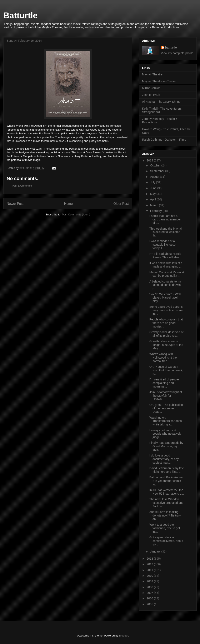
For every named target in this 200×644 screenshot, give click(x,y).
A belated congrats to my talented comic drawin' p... (165, 285)
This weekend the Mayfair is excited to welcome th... (166, 232)
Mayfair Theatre (152, 74)
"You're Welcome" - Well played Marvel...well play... (165, 298)
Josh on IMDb (151, 95)
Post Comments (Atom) (76, 214)
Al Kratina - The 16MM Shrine (161, 102)
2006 (150, 598)
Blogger (124, 636)
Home (69, 204)
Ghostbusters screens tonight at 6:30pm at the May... (166, 345)
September (157, 171)
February (156, 211)
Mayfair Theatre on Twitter (159, 81)
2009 (150, 581)
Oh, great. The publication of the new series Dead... (166, 408)
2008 (150, 587)
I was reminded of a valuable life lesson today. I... (163, 245)
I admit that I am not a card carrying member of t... (165, 219)
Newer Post (15, 204)
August (155, 177)
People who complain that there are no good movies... (166, 323)
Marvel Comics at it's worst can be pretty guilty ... (167, 274)
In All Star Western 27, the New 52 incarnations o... (167, 492)
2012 (150, 564)
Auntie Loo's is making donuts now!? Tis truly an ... (165, 515)
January (156, 551)
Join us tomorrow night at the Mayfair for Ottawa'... (166, 396)
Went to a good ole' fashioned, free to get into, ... (165, 528)
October (156, 165)
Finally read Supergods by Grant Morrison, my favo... (166, 446)
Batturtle (20, 15)
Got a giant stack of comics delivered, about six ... (166, 541)
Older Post (121, 204)
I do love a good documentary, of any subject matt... (164, 459)
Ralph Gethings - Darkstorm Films (164, 140)
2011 (150, 570)
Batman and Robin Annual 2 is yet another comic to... (166, 481)
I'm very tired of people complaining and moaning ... (164, 383)
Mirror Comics (151, 88)
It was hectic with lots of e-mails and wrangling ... (166, 265)
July (153, 182)
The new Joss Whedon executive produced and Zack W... (166, 503)
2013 (150, 559)
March (154, 205)
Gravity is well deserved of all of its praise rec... (166, 334)
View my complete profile (177, 53)
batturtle (171, 48)
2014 (150, 160)
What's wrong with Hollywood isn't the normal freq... (163, 358)
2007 (150, 593)
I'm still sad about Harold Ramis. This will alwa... (166, 256)
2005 (150, 604)
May (153, 194)
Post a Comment (22, 186)
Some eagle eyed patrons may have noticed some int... (166, 310)
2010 (150, 576)
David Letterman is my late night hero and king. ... (167, 470)
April (153, 199)
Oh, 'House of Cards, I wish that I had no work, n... (166, 370)
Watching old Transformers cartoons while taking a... (166, 421)
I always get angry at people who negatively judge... (165, 434)
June (154, 188)
